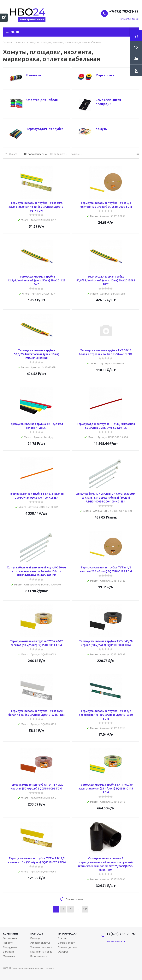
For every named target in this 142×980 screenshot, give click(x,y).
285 (85, 909)
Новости (8, 943)
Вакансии (8, 952)
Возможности (39, 956)
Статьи (62, 938)
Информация (68, 934)
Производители (67, 947)
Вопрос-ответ (66, 943)
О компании (10, 938)
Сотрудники (10, 947)
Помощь (37, 934)
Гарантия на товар (41, 952)
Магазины (9, 956)
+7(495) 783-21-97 (124, 11)
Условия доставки (41, 947)
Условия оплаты (40, 943)
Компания (10, 934)
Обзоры (63, 952)
